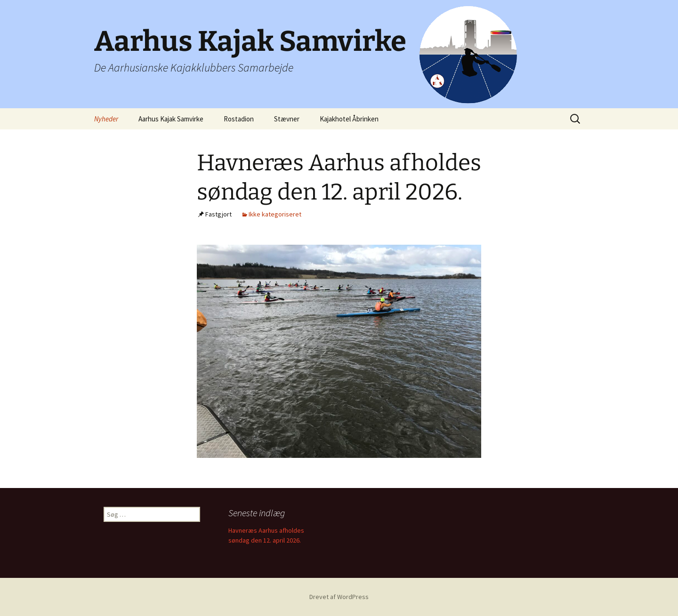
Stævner (287, 119)
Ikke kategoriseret (275, 214)
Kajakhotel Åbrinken (349, 119)
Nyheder (106, 119)
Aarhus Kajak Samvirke (171, 119)
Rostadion (239, 119)
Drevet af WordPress (339, 597)
